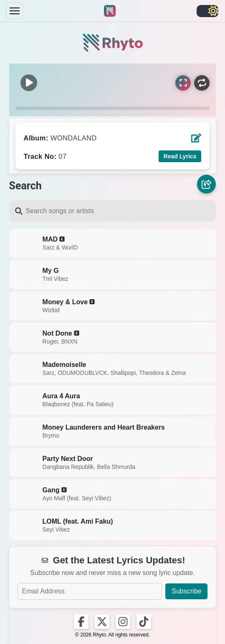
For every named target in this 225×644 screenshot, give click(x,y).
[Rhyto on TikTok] (144, 622)
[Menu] (15, 11)
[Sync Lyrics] (183, 83)
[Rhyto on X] (102, 622)
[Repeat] (202, 83)
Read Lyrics (180, 156)
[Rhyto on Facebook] (81, 622)
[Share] (206, 185)
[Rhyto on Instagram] (123, 622)
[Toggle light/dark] (207, 11)
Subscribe (186, 591)
